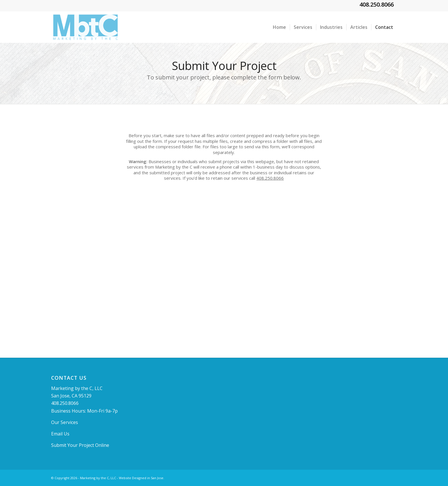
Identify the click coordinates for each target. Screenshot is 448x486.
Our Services (65, 422)
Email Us (60, 434)
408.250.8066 (377, 4)
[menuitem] (279, 27)
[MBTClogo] (85, 27)
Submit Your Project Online (80, 445)
